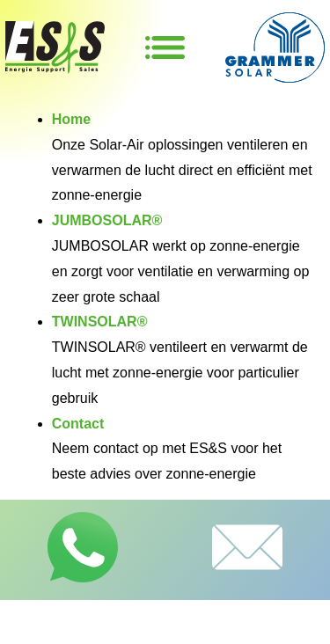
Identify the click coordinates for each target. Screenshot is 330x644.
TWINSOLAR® (100, 322)
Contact (78, 424)
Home (71, 119)
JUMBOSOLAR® (107, 220)
